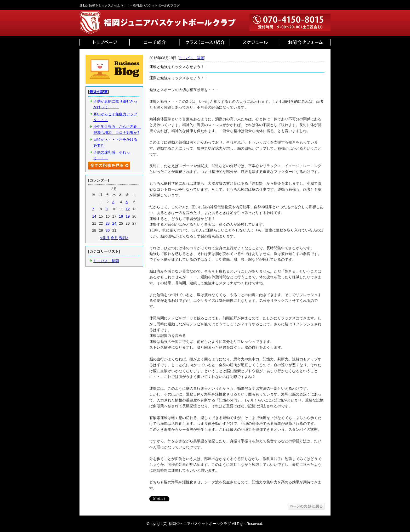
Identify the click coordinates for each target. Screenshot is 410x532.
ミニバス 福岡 (191, 58)
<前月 (105, 238)
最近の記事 (99, 92)
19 (128, 216)
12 (128, 209)
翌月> (124, 238)
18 (121, 216)
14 (94, 216)
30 (108, 230)
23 (108, 223)
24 (114, 223)
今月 (114, 238)
